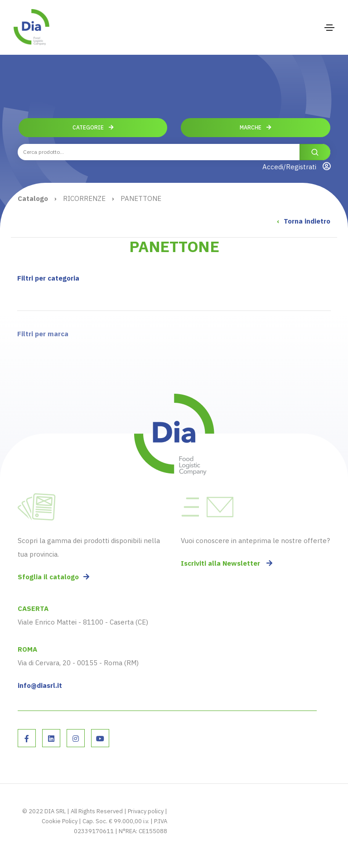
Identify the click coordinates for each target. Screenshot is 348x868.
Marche (256, 127)
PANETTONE (141, 198)
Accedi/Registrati (296, 167)
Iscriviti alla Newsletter (227, 563)
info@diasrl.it (40, 685)
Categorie (93, 127)
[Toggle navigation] (329, 28)
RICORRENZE (84, 198)
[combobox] (174, 152)
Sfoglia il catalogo (53, 577)
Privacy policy (146, 811)
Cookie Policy (60, 821)
